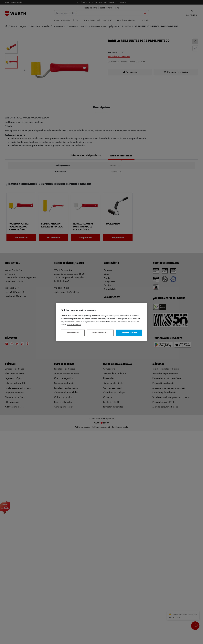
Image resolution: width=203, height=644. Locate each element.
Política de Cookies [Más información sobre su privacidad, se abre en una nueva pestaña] (74, 325)
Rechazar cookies (100, 333)
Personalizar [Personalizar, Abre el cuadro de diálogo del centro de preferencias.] (73, 333)
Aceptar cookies (129, 333)
